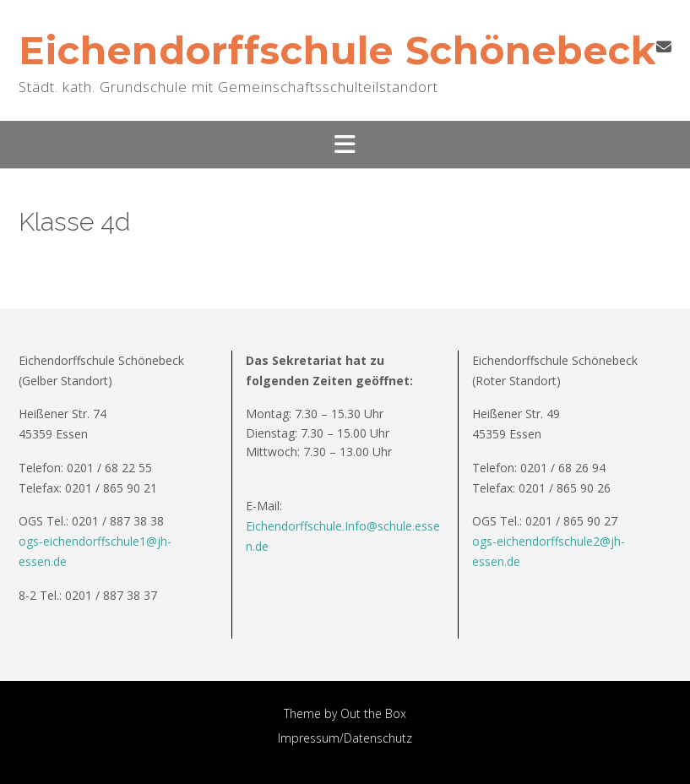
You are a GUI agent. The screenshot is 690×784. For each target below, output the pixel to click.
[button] (345, 144)
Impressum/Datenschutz (345, 738)
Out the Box (373, 713)
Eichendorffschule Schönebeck (337, 50)
